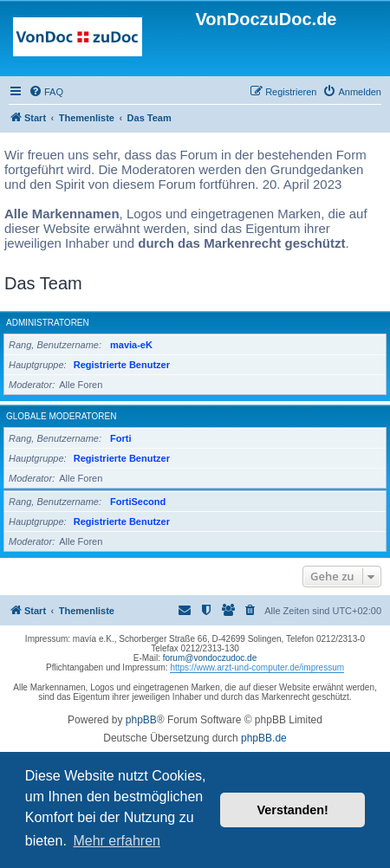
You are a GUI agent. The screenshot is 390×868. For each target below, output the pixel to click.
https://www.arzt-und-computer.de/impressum (257, 667)
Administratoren (48, 323)
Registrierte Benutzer (122, 365)
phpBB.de (264, 738)
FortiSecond (138, 502)
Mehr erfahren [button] (117, 841)
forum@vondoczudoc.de (210, 658)
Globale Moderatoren (61, 416)
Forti (120, 438)
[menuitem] (46, 92)
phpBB (141, 720)
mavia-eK (131, 345)
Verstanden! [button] (293, 810)
